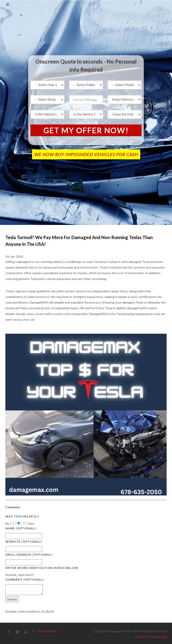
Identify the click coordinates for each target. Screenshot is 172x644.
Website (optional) (24, 542)
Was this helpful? (22, 516)
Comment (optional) (25, 580)
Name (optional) (21, 528)
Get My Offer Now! (86, 130)
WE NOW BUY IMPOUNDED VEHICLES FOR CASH (86, 154)
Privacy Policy (48, 631)
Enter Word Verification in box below (42, 568)
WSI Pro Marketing (153, 637)
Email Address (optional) (29, 555)
